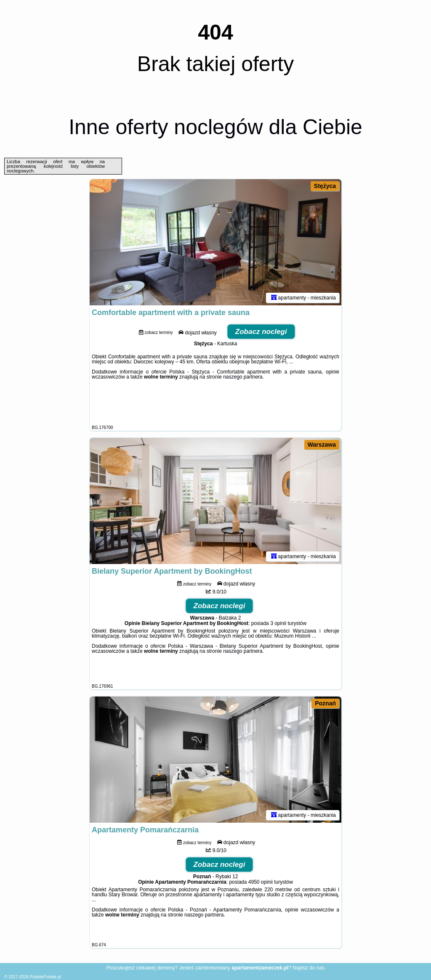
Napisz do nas (309, 968)
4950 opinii (261, 882)
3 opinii (278, 623)
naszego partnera (243, 377)
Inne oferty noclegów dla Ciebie (215, 127)
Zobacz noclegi (261, 332)
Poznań (325, 703)
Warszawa (322, 445)
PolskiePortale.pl (45, 977)
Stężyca (325, 186)
